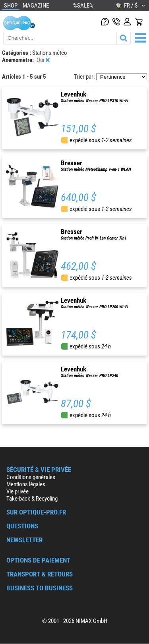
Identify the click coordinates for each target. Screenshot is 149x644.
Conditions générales (31, 477)
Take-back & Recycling (32, 499)
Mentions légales (26, 484)
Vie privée (17, 491)
